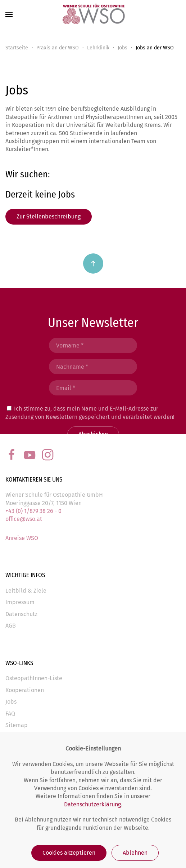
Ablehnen (135, 853)
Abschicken (93, 434)
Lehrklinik (98, 48)
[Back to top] (93, 263)
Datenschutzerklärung (92, 804)
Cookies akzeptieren (69, 853)
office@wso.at (24, 519)
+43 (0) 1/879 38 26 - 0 (33, 511)
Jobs (123, 48)
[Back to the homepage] (93, 14)
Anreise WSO (22, 538)
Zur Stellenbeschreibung (49, 216)
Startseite (17, 48)
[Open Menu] (9, 14)
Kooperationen (25, 690)
